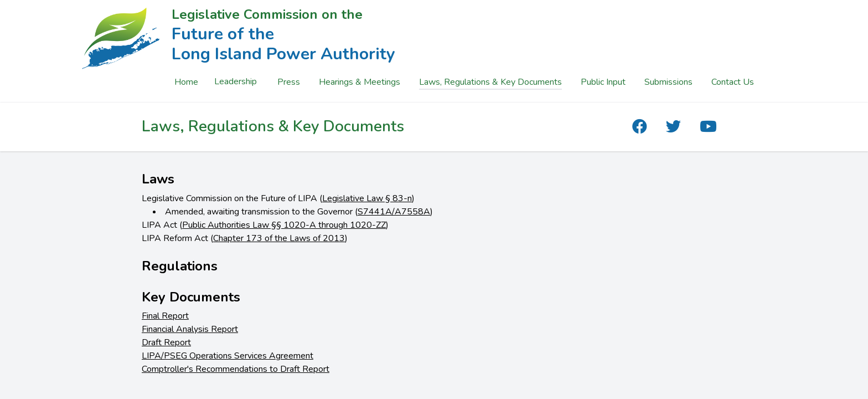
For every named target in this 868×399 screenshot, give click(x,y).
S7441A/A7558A (394, 212)
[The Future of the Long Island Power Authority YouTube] (708, 127)
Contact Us (733, 82)
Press (289, 82)
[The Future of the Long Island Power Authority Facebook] (640, 127)
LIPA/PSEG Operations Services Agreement (228, 356)
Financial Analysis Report (190, 329)
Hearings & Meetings (360, 82)
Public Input (603, 82)
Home (186, 82)
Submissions (668, 82)
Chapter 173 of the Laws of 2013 (279, 238)
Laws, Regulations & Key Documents (490, 82)
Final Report (165, 316)
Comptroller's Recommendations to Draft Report (236, 369)
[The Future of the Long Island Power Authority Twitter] (673, 127)
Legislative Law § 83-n (367, 198)
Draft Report (166, 342)
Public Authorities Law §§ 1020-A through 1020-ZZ (284, 225)
